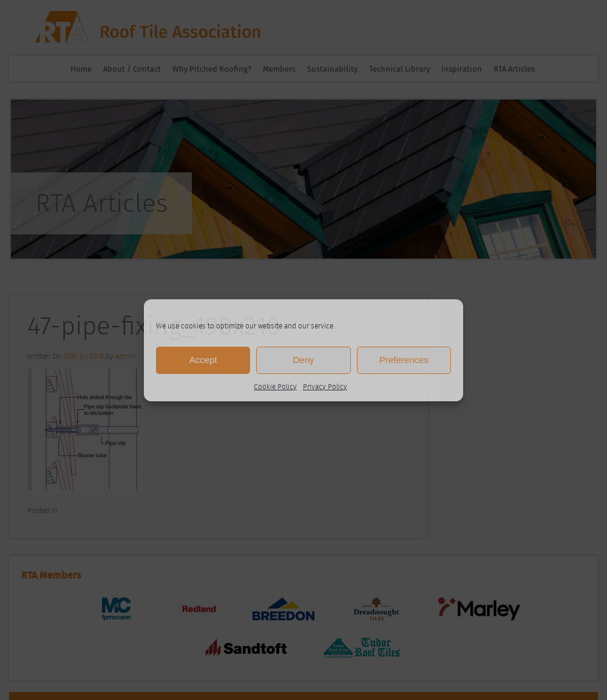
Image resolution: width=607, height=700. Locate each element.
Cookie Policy (275, 386)
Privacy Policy (325, 386)
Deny (303, 360)
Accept (203, 360)
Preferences (404, 360)
